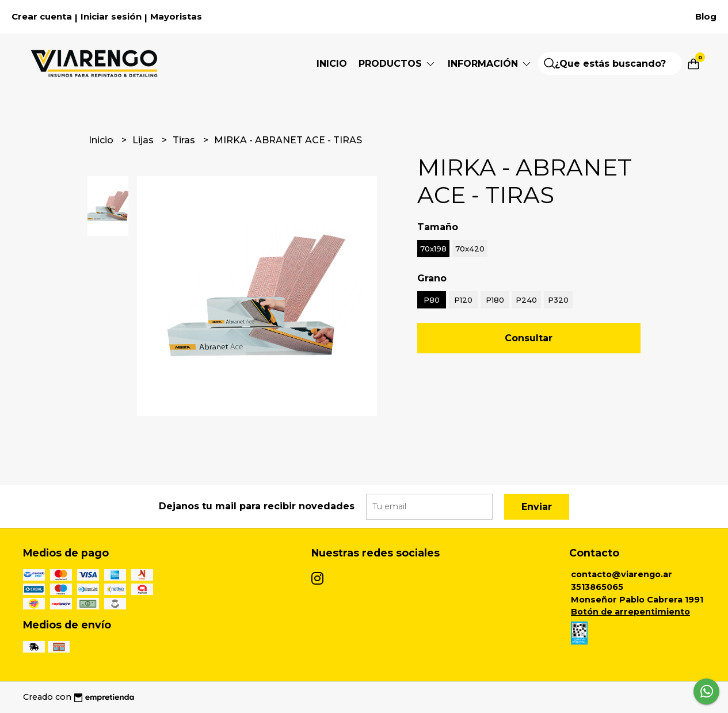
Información (490, 64)
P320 (558, 300)
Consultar (529, 338)
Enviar (537, 507)
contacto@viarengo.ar (622, 574)
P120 (463, 300)
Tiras (185, 140)
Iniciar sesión (111, 17)
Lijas (144, 140)
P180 (495, 300)
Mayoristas (176, 17)
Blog (706, 17)
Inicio (332, 64)
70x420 (470, 249)
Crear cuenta (42, 17)
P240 (526, 300)
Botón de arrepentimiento (630, 612)
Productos (397, 64)
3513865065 (597, 587)
